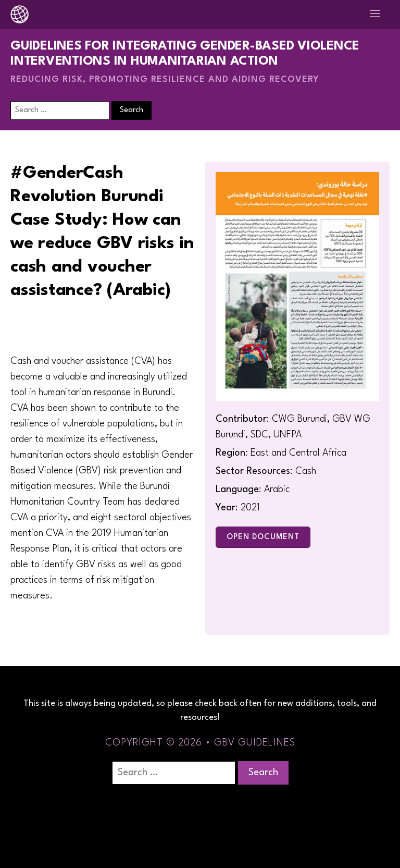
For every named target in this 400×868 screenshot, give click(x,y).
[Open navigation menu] (375, 14)
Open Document (263, 537)
